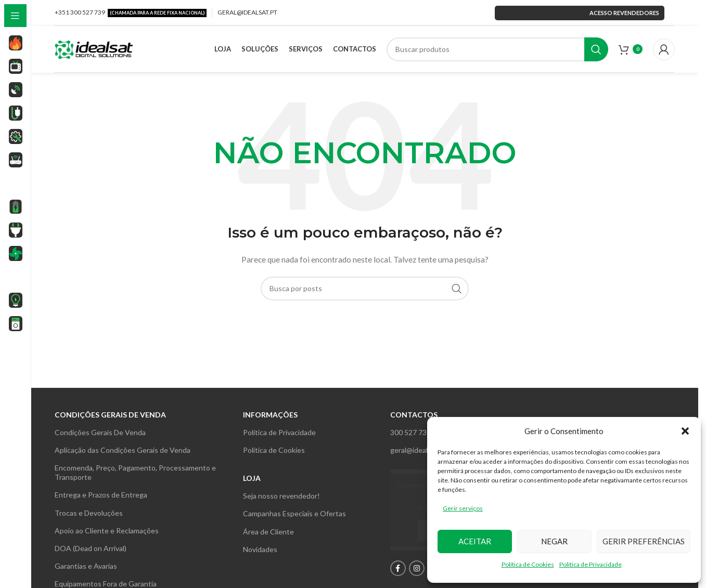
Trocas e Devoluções (89, 513)
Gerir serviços (463, 508)
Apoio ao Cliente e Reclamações (107, 531)
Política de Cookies (528, 564)
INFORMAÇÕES (270, 415)
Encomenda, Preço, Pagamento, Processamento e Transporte (135, 472)
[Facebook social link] (398, 568)
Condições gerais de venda (110, 415)
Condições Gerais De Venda (100, 432)
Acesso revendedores (580, 12)
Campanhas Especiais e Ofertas (294, 513)
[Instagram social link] (417, 568)
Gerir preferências (644, 541)
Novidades (260, 549)
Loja (252, 478)
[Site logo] (94, 48)
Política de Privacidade (591, 564)
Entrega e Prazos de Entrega (101, 495)
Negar (554, 541)
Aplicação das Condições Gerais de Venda (123, 450)
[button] (685, 431)
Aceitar (475, 541)
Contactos (414, 415)
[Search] (498, 49)
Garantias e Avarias (86, 566)
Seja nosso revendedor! (281, 496)
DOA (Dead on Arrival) (91, 548)
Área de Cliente (268, 532)
